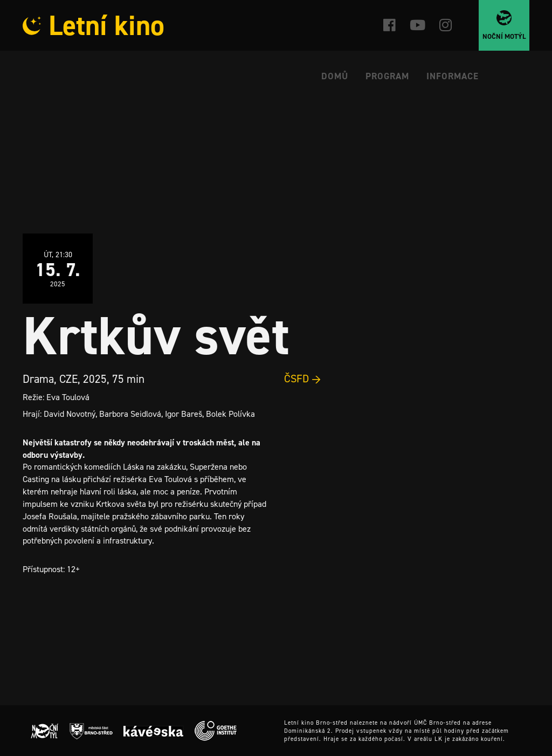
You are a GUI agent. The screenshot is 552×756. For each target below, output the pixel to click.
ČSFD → (303, 379)
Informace (453, 76)
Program (387, 76)
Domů (335, 76)
